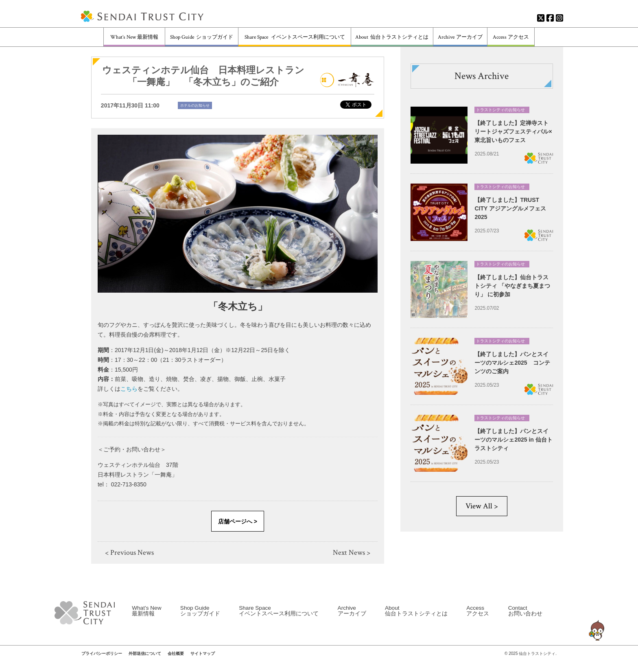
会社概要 (176, 660)
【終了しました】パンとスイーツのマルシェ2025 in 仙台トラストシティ (513, 440)
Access (511, 37)
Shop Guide (201, 37)
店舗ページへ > (238, 521)
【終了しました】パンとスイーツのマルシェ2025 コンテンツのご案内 (512, 363)
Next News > (352, 553)
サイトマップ (203, 660)
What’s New (134, 37)
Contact (525, 616)
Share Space (295, 37)
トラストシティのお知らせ (500, 110)
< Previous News (129, 553)
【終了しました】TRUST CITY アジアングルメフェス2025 (510, 208)
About (392, 37)
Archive (460, 37)
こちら (129, 389)
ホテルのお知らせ (195, 105)
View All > (482, 506)
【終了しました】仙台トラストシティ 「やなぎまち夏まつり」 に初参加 (512, 285)
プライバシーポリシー (102, 660)
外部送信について (145, 660)
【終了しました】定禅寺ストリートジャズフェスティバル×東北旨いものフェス (513, 131)
